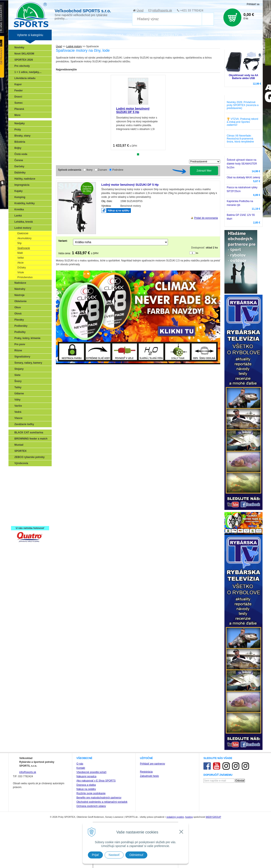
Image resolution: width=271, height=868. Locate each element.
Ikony (89, 170)
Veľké (21, 258)
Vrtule (21, 272)
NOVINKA (117, 35)
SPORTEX (20, 451)
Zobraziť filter (204, 171)
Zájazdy (237, 35)
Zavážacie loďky (24, 424)
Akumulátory (24, 238)
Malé (20, 253)
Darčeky (19, 166)
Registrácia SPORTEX (29, 521)
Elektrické (23, 233)
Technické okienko (194, 35)
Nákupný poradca (86, 776)
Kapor (18, 84)
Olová (18, 314)
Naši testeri (22, 508)
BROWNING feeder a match (31, 439)
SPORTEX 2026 (24, 60)
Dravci (18, 97)
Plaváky (19, 320)
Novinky (19, 47)
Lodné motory (23, 228)
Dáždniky (20, 173)
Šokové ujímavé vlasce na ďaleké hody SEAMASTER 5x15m (242, 164)
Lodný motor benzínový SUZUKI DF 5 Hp (133, 110)
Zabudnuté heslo (149, 776)
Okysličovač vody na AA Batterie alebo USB (244, 77)
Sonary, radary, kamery (28, 363)
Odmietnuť (136, 855)
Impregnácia (22, 185)
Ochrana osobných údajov (91, 806)
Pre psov (20, 344)
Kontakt (81, 768)
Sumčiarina (22, 496)
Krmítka (19, 209)
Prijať (95, 855)
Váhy (17, 400)
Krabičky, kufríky (25, 203)
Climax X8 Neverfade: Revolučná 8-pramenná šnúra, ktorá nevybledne (240, 139)
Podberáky (21, 326)
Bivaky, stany (22, 136)
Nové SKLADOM (24, 54)
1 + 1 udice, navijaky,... (28, 72)
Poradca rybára (219, 35)
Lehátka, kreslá (24, 222)
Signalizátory (22, 357)
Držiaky (22, 268)
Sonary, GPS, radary (28, 472)
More (17, 115)
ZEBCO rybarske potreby (30, 457)
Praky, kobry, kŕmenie (27, 338)
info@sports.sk (162, 10)
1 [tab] (138, 154)
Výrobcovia (21, 463)
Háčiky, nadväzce (25, 179)
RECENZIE (151, 35)
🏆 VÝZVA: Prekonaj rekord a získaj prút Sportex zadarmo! (242, 122)
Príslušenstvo (25, 277)
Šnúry (18, 381)
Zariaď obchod (83, 35)
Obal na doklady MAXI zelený (243, 177)
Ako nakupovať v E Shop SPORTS (96, 781)
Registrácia (146, 772)
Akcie (20, 263)
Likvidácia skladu (25, 78)
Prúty (18, 130)
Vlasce (18, 418)
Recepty (20, 515)
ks (197, 253)
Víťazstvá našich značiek (30, 502)
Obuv (18, 307)
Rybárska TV (170, 35)
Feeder (19, 91)
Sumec (19, 103)
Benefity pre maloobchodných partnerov (99, 798)
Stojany (19, 369)
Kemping (20, 197)
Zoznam (102, 170)
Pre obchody (22, 66)
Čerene (19, 160)
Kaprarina (21, 490)
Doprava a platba (86, 785)
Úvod (140, 10)
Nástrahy (20, 289)
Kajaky (19, 191)
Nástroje (19, 295)
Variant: (63, 241)
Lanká (18, 216)
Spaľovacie (24, 248)
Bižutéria (20, 142)
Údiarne (19, 394)
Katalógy (101, 35)
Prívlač (20, 478)
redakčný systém (175, 817)
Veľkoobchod (62, 35)
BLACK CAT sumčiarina (29, 433)
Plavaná (19, 109)
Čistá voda (21, 154)
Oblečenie (20, 301)
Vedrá (18, 412)
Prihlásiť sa (253, 4)
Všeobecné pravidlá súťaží (91, 772)
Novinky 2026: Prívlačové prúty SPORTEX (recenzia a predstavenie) (243, 105)
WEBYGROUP (213, 817)
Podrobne (118, 170)
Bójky (18, 148)
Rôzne (18, 350)
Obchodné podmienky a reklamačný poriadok (102, 802)
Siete (17, 375)
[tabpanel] (138, 112)
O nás (80, 764)
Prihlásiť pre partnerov (153, 764)
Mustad (19, 445)
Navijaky (20, 123)
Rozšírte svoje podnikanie (91, 793)
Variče (18, 406)
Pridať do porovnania (206, 218)
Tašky (18, 387)
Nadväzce (20, 283)
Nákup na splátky (86, 789)
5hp (19, 243)
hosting (189, 817)
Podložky (20, 332)
